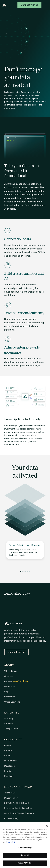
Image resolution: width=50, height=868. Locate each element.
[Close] (47, 827)
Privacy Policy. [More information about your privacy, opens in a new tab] (11, 843)
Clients (8, 746)
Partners (8, 751)
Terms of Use (10, 793)
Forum (7, 756)
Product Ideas (11, 761)
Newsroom (10, 687)
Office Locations (12, 702)
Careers (8, 681)
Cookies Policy (11, 819)
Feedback (9, 776)
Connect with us (29, 5)
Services (8, 724)
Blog (6, 692)
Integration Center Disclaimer (18, 808)
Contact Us (10, 697)
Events (8, 771)
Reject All (25, 856)
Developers (10, 766)
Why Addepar (11, 671)
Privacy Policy (11, 798)
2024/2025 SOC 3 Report (17, 803)
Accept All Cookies (25, 864)
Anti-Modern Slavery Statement (19, 813)
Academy (9, 719)
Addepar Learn (11, 729)
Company (9, 676)
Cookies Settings (25, 849)
